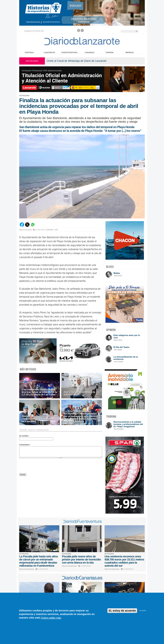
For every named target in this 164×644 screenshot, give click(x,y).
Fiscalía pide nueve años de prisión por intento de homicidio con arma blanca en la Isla (81, 559)
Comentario (25, 445)
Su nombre (24, 436)
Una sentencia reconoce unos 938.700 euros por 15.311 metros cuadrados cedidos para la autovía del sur (124, 561)
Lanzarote (49, 52)
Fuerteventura (69, 52)
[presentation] (39, 466)
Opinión (110, 52)
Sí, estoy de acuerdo (122, 611)
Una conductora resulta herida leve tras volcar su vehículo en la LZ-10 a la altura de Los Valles (39, 392)
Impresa (130, 52)
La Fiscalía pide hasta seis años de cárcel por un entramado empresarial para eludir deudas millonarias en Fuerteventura (39, 561)
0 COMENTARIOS (40, 230)
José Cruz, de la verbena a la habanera (80, 393)
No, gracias (143, 611)
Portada (29, 52)
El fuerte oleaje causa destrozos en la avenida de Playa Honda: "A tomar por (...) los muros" (80, 131)
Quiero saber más (51, 618)
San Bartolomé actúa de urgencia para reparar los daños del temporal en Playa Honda (77, 127)
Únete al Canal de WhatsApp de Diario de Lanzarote (77, 61)
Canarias (89, 52)
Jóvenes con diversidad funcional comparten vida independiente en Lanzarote (40, 419)
